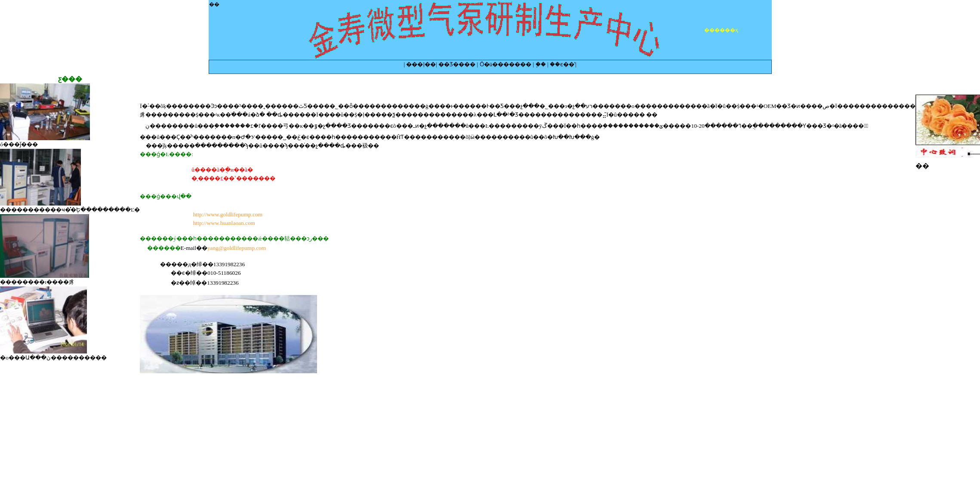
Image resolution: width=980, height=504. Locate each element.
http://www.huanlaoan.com (224, 223)
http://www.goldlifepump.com (228, 214)
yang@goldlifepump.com (237, 248)
